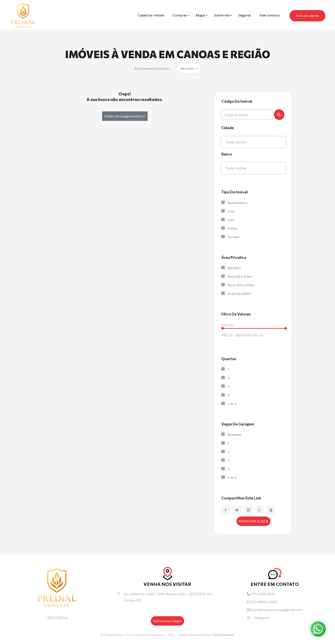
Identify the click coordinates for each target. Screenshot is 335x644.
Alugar (201, 15)
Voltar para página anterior (125, 116)
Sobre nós (222, 15)
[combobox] (253, 142)
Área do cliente (307, 16)
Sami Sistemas (223, 635)
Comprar (180, 15)
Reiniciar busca (253, 521)
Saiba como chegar (167, 621)
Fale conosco (270, 15)
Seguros (245, 15)
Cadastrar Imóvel (151, 15)
